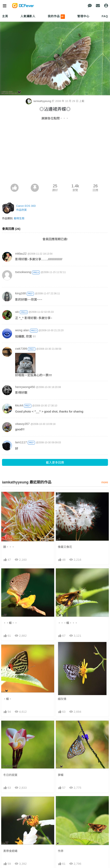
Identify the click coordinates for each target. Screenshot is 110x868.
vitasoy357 (22, 424)
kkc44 (19, 405)
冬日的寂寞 (10, 775)
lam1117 (21, 442)
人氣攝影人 (28, 16)
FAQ (105, 16)
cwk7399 (21, 349)
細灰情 (62, 699)
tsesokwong (23, 272)
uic (17, 312)
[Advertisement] (55, 153)
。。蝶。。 (10, 623)
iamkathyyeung (39, 101)
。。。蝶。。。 (68, 623)
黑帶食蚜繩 (10, 851)
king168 (21, 293)
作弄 (61, 851)
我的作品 (56, 17)
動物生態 (19, 218)
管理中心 (83, 16)
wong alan (22, 330)
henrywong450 (25, 387)
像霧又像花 (65, 547)
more (105, 482)
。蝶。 (7, 699)
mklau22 (21, 253)
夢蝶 (61, 775)
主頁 (5, 16)
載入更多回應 (55, 462)
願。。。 (9, 547)
